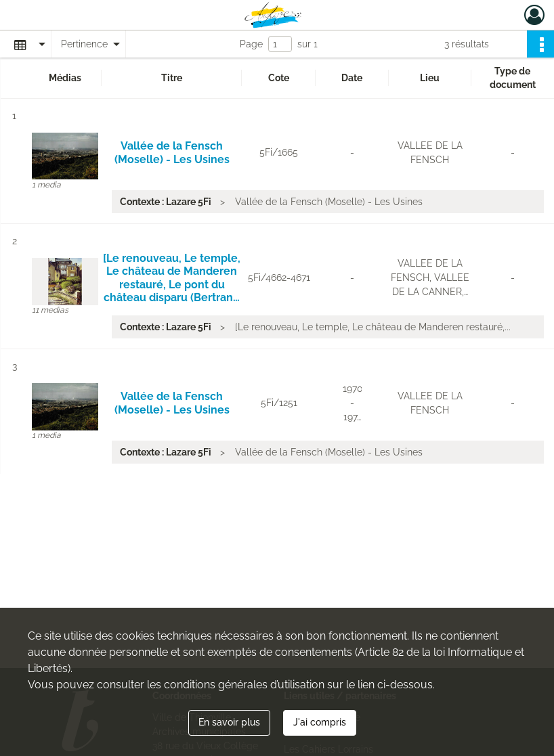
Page (251, 44)
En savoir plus (229, 722)
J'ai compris (320, 722)
